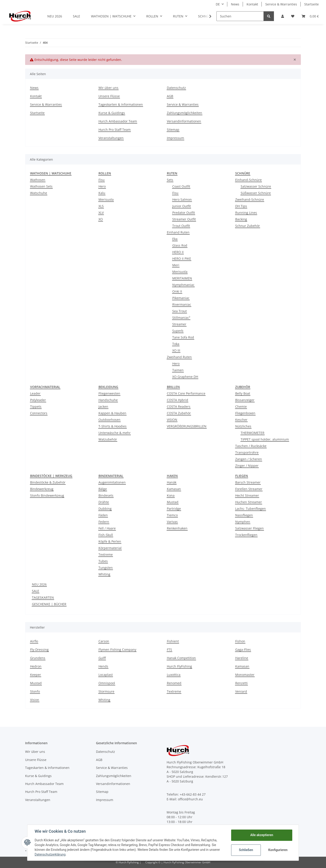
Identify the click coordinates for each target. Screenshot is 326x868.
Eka (175, 239)
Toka (176, 344)
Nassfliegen (244, 515)
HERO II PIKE (182, 259)
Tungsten (106, 568)
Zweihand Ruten (179, 357)
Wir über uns (108, 88)
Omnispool (107, 683)
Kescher (241, 420)
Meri (176, 265)
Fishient (173, 641)
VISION (172, 420)
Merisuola (106, 199)
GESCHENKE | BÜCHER (49, 604)
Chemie (241, 407)
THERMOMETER (253, 433)
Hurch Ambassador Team (118, 121)
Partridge (174, 509)
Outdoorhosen (109, 420)
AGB (170, 96)
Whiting (104, 574)
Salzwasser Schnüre (256, 186)
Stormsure (106, 691)
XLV (101, 213)
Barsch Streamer (248, 482)
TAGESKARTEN (43, 597)
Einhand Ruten (178, 232)
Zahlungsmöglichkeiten (185, 113)
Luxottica (174, 675)
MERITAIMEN (182, 278)
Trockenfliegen (246, 535)
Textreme (106, 554)
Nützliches (243, 426)
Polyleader (38, 400)
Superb (178, 331)
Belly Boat (243, 393)
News (235, 4)
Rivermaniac (182, 304)
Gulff (102, 658)
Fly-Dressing (39, 650)
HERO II (178, 252)
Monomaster (245, 675)
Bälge (103, 489)
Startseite (312, 4)
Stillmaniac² (181, 318)
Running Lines (246, 213)
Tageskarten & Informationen (121, 104)
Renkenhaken (177, 528)
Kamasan (174, 489)
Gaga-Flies (243, 650)
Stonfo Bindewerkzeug (47, 495)
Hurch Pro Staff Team (115, 130)
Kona (171, 495)
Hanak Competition (181, 658)
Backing (241, 219)
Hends (103, 666)
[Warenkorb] (310, 16)
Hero (102, 186)
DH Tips (241, 206)
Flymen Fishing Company (117, 650)
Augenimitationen (112, 482)
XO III (176, 350)
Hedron (36, 666)
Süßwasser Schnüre (256, 193)
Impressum (175, 138)
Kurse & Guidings (112, 113)
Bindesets (106, 495)
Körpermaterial (110, 548)
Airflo (34, 641)
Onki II (177, 291)
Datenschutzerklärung (50, 854)
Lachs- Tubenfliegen (250, 509)
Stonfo (35, 691)
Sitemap (173, 130)
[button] (283, 16)
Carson (104, 641)
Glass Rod (180, 245)
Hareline (242, 658)
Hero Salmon (182, 199)
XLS (101, 206)
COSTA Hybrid (177, 400)
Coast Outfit (181, 186)
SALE (36, 591)
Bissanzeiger (245, 400)
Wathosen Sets (41, 186)
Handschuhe (108, 400)
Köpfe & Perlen (110, 541)
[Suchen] (240, 16)
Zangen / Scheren (249, 459)
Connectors (39, 413)
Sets (170, 180)
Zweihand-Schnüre (250, 199)
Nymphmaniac (183, 285)
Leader (35, 393)
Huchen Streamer (249, 502)
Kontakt (252, 4)
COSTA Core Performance (186, 393)
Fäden (103, 515)
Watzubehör (108, 439)
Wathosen (38, 180)
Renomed (174, 683)
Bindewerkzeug (42, 489)
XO (101, 219)
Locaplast (106, 675)
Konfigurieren (278, 850)
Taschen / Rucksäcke (251, 446)
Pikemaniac (181, 298)
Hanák (172, 482)
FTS (169, 650)
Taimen (178, 370)
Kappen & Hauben (112, 413)
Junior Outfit (182, 206)
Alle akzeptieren (262, 835)
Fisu (102, 180)
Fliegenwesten (109, 393)
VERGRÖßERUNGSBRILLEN (187, 426)
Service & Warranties (281, 4)
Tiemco (172, 515)
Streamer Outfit (184, 219)
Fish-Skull (106, 535)
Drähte (104, 502)
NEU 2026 (39, 584)
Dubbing (105, 509)
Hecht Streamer (247, 495)
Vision (35, 700)
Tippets (36, 407)
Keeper (36, 675)
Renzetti (241, 683)
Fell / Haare (107, 528)
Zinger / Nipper (247, 466)
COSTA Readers (179, 407)
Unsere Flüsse (109, 96)
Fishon (240, 641)
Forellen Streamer (249, 489)
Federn (104, 522)
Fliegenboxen (245, 413)
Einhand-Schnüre (248, 180)
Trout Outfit (181, 226)
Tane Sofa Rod (183, 337)
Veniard (241, 691)
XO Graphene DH (185, 377)
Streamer (179, 324)
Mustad (173, 502)
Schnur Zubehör (248, 226)
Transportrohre (247, 452)
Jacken (103, 407)
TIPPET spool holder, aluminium (265, 439)
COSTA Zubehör (179, 413)
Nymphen (243, 522)
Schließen (246, 850)
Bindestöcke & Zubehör (48, 482)
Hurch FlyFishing (179, 666)
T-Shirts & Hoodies (113, 426)
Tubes (103, 561)
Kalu (102, 193)
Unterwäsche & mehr (115, 433)
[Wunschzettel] (293, 16)
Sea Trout (180, 311)
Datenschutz (176, 88)
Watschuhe (39, 193)
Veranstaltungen (111, 138)
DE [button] (218, 4)
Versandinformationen (184, 121)
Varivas (172, 522)
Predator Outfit (184, 213)
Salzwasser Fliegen (249, 528)
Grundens (38, 658)
